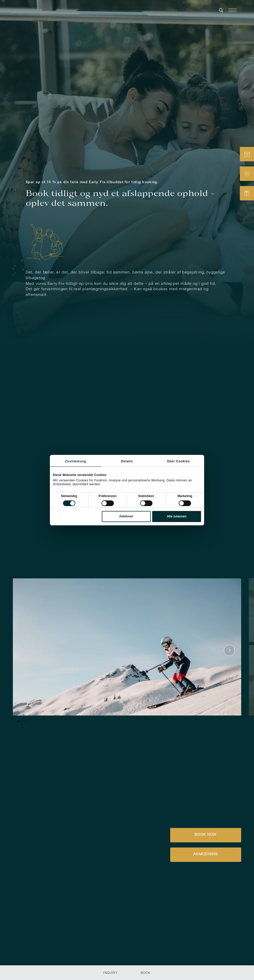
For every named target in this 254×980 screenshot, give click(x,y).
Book (146, 973)
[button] (80, 934)
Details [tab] (127, 461)
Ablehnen (126, 516)
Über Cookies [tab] (179, 461)
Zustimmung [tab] (76, 461)
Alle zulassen (177, 516)
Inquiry (110, 973)
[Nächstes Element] (229, 613)
